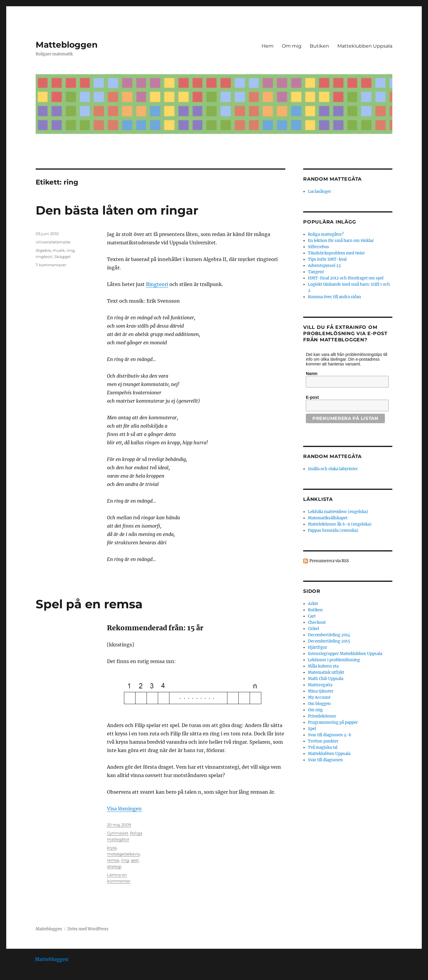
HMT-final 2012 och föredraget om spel (346, 278)
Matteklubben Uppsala (365, 46)
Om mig (292, 46)
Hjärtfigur (318, 647)
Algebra (43, 250)
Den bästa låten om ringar (117, 210)
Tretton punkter (323, 741)
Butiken (319, 46)
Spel (312, 729)
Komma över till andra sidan (335, 297)
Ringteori (157, 284)
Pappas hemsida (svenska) (333, 530)
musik (59, 250)
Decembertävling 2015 (329, 641)
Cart (312, 616)
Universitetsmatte (53, 242)
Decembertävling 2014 (329, 635)
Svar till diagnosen (325, 760)
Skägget (63, 257)
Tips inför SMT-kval (327, 259)
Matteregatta (320, 685)
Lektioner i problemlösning (334, 660)
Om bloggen (319, 704)
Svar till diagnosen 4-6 (330, 735)
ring (71, 250)
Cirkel (313, 629)
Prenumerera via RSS (329, 561)
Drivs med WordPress (88, 929)
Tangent (316, 272)
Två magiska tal (323, 747)
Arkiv (313, 604)
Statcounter (14, 976)
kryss (112, 848)
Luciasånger (320, 192)
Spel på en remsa (89, 604)
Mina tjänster (321, 691)
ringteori (44, 257)
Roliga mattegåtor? (326, 234)
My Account (319, 697)
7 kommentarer (51, 265)
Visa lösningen (124, 809)
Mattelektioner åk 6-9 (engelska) (340, 524)
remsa (113, 860)
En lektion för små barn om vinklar (341, 241)
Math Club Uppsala (326, 679)
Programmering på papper (333, 722)
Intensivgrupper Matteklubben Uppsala (345, 654)
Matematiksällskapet (328, 518)
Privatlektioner (322, 716)
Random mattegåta (332, 456)
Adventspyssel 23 (324, 266)
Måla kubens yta (323, 666)
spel (135, 860)
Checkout (317, 622)
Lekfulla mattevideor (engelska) (338, 512)
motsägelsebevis (123, 854)
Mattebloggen (67, 45)
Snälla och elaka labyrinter (333, 469)
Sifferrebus (318, 247)
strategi (114, 866)
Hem (267, 46)
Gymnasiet (118, 833)
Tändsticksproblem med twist (336, 253)
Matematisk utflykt (326, 672)
